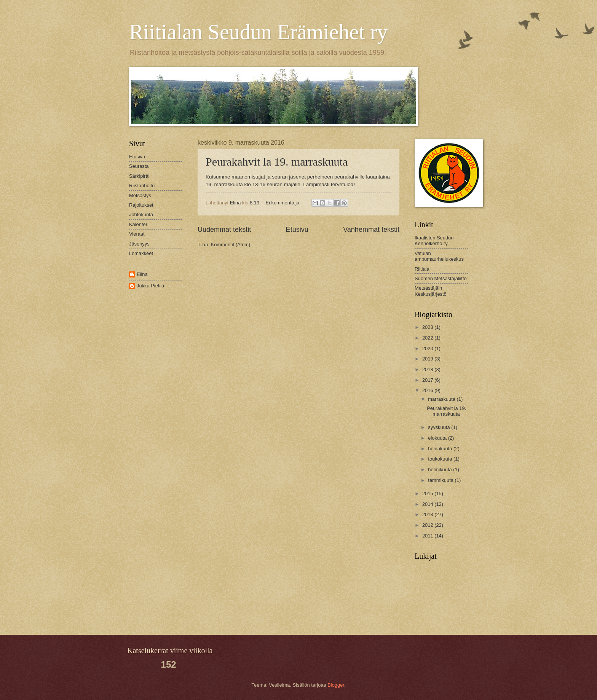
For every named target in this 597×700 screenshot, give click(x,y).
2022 (428, 338)
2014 (428, 504)
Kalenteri (139, 224)
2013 (428, 514)
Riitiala (422, 269)
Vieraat (137, 234)
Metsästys (140, 195)
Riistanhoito (142, 186)
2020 (428, 348)
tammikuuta (441, 480)
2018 (428, 369)
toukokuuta (441, 459)
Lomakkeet (141, 253)
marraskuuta (442, 399)
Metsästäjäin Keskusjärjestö (431, 291)
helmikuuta (441, 470)
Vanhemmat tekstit (371, 230)
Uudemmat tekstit (224, 230)
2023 (428, 327)
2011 (428, 536)
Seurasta (139, 166)
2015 (428, 494)
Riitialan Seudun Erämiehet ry (259, 32)
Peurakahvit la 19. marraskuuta (277, 162)
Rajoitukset (141, 205)
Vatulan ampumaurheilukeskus (439, 256)
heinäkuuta (441, 449)
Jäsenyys (139, 244)
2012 (428, 525)
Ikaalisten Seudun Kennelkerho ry (434, 241)
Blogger (336, 685)
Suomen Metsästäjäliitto (441, 278)
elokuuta (438, 438)
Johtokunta (141, 214)
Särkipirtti (139, 176)
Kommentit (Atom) (231, 245)
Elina (142, 274)
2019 (428, 359)
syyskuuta (440, 427)
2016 (428, 390)
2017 (428, 380)
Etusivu (297, 230)
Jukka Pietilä (150, 286)
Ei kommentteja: (284, 203)
